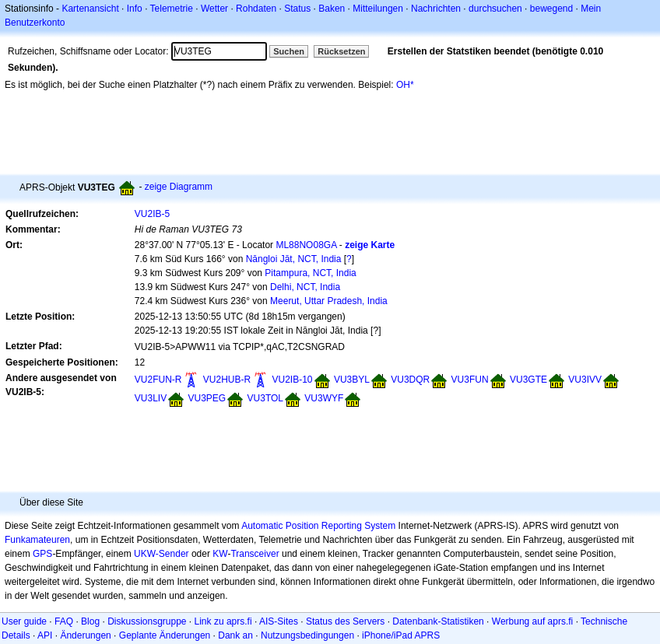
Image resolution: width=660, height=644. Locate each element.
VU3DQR (410, 380)
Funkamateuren (37, 540)
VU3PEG (207, 398)
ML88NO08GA (306, 245)
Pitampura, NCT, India (310, 273)
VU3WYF (324, 398)
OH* (405, 85)
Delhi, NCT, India (305, 287)
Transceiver (255, 554)
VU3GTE (528, 380)
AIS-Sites (279, 621)
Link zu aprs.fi (223, 621)
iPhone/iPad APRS (401, 635)
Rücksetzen (341, 51)
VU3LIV (151, 398)
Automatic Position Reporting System (318, 526)
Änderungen (85, 635)
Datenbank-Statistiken (438, 621)
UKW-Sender (161, 554)
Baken (332, 9)
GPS (42, 554)
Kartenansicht (90, 9)
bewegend (551, 9)
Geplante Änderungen (165, 635)
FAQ (64, 621)
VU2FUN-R (158, 380)
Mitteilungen (378, 9)
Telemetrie (172, 9)
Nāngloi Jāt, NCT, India (294, 259)
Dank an (235, 635)
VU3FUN (470, 380)
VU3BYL (352, 380)
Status (297, 9)
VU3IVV (585, 380)
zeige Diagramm (179, 187)
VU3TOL (265, 398)
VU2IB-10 (293, 380)
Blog (90, 621)
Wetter (214, 9)
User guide (24, 621)
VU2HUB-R (227, 380)
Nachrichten (436, 9)
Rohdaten (256, 9)
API (45, 635)
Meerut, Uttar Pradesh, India (329, 301)
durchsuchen (495, 9)
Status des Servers (345, 621)
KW (220, 554)
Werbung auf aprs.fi (533, 621)
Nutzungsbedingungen (307, 635)
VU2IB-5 (152, 214)
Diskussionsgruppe (147, 621)
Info (135, 9)
